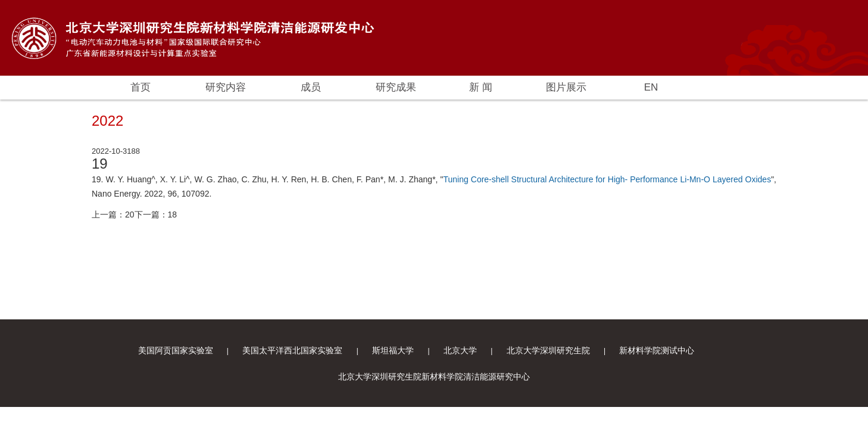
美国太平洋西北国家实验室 (292, 350)
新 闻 (481, 87)
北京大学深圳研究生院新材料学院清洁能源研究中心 (434, 377)
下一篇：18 (156, 214)
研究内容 (226, 87)
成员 (311, 87)
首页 (140, 87)
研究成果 (396, 87)
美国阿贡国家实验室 (176, 350)
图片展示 (566, 87)
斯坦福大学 (393, 350)
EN (651, 87)
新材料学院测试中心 (657, 350)
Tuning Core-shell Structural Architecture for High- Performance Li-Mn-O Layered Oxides (607, 179)
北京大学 (460, 350)
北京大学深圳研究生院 (548, 350)
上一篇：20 (113, 214)
